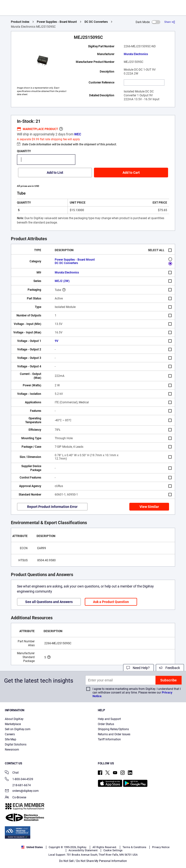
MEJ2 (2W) (62, 281)
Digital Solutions (16, 744)
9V (57, 341)
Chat (12, 773)
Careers (10, 734)
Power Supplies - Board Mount (57, 22)
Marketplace (13, 724)
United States (32, 847)
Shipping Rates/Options (113, 729)
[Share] (170, 22)
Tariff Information (109, 739)
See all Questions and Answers (49, 602)
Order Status (106, 724)
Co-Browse (15, 798)
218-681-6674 (18, 785)
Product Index (20, 22)
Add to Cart (131, 173)
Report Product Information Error (52, 507)
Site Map (11, 739)
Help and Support (109, 719)
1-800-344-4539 (19, 780)
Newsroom (12, 750)
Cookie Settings (113, 850)
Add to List (55, 173)
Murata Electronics (136, 54)
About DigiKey (14, 719)
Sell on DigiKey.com (18, 729)
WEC (78, 134)
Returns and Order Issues (114, 734)
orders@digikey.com (22, 791)
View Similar (149, 507)
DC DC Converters (96, 22)
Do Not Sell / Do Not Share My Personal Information (93, 861)
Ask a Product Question (111, 602)
